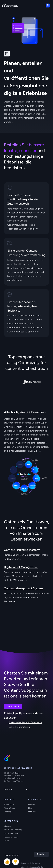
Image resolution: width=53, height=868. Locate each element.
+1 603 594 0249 (17, 781)
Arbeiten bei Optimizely (13, 830)
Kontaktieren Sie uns (12, 778)
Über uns (7, 826)
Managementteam (11, 837)
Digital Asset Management (21, 567)
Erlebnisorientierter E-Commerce (25, 722)
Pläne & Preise (9, 808)
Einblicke (32, 804)
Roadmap (8, 812)
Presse (7, 841)
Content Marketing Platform (22, 550)
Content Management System (23, 588)
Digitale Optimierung (19, 727)
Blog (30, 808)
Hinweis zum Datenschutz (30, 863)
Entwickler (32, 812)
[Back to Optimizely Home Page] (10, 6)
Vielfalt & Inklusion (11, 833)
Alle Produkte (9, 804)
